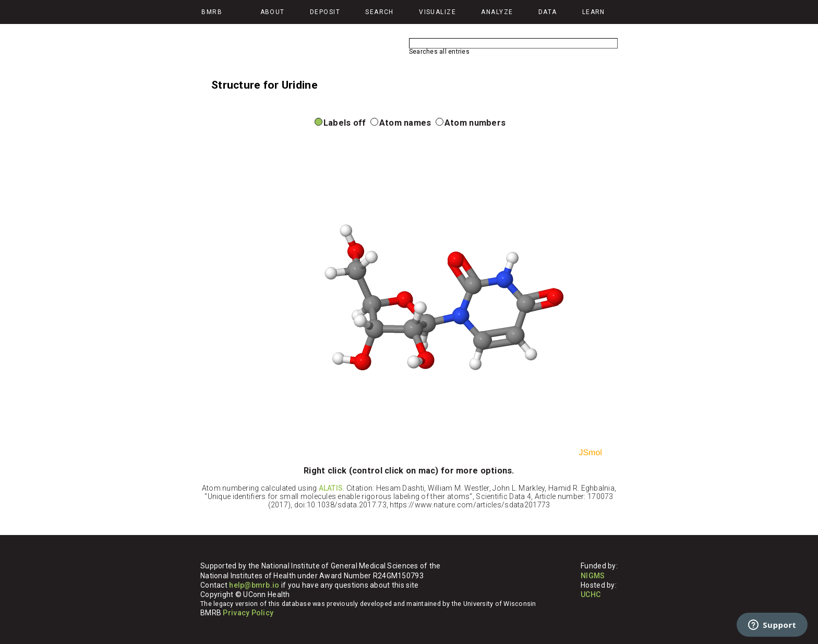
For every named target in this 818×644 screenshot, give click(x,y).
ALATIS (331, 488)
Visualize (437, 12)
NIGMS (593, 576)
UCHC (591, 594)
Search (380, 12)
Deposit (325, 12)
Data (548, 12)
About (273, 12)
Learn (594, 12)
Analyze (497, 12)
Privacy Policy (248, 613)
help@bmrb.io (254, 585)
